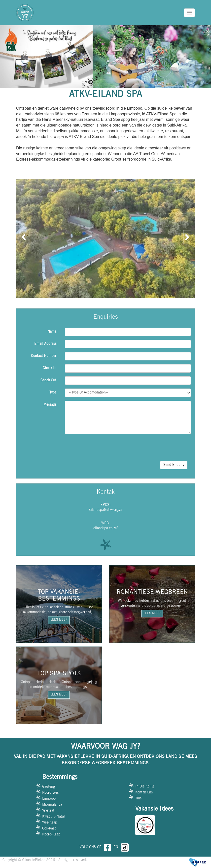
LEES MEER (59, 620)
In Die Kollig (145, 787)
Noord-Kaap (51, 835)
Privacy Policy (102, 860)
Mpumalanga (52, 805)
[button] (22, 236)
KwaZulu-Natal (53, 817)
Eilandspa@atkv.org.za (105, 510)
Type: (53, 393)
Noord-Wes (50, 793)
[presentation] (153, 447)
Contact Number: (44, 356)
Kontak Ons (144, 793)
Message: (50, 405)
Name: (52, 332)
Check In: (50, 368)
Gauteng (49, 787)
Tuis (138, 799)
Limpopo (49, 799)
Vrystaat (48, 811)
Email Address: (46, 344)
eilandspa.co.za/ (105, 528)
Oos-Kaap (49, 829)
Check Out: (49, 381)
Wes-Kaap (50, 823)
